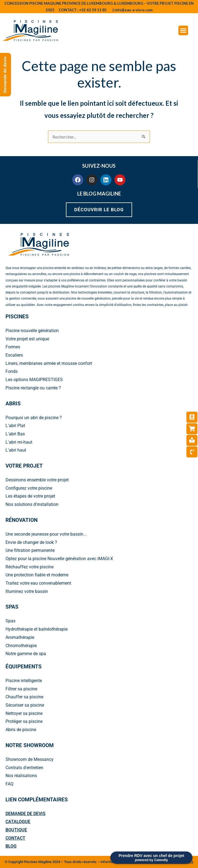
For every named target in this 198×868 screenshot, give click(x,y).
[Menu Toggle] (183, 30)
